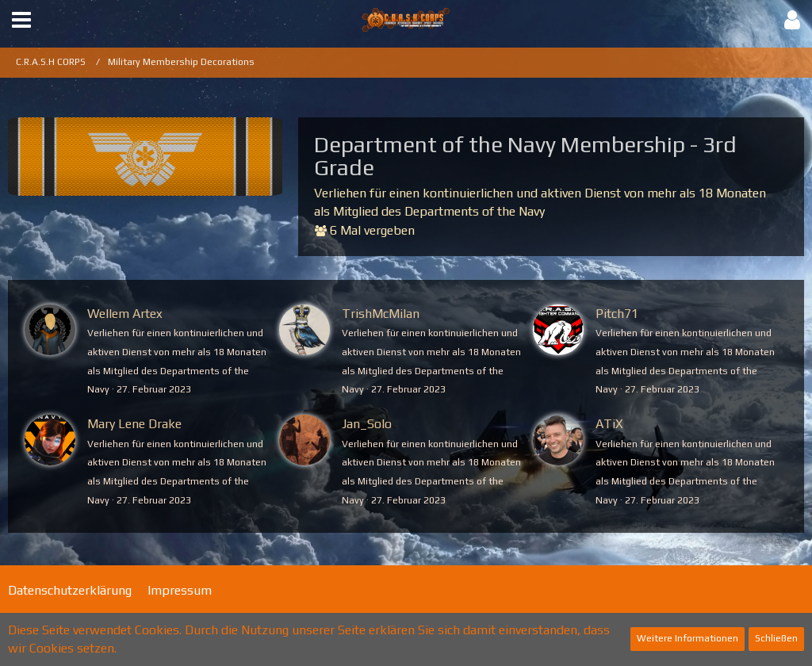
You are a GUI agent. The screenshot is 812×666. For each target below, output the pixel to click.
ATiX (609, 424)
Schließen (776, 638)
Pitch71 (617, 314)
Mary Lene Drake (134, 424)
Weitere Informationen (688, 638)
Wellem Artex (125, 314)
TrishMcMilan (381, 314)
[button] (21, 20)
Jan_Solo (367, 424)
